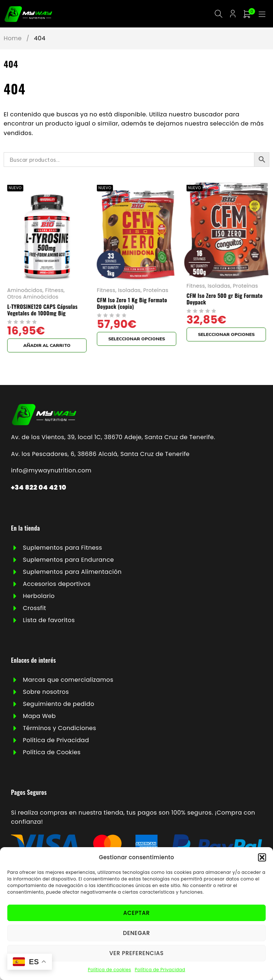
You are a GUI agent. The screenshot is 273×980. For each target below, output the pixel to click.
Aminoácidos (25, 291)
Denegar (136, 933)
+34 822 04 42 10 (39, 488)
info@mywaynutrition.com (51, 472)
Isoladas (129, 291)
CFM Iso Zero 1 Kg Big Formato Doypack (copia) (132, 304)
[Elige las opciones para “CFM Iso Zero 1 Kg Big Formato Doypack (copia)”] (137, 340)
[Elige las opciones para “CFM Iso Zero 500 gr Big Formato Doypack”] (226, 336)
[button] (262, 857)
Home (13, 39)
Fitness (55, 291)
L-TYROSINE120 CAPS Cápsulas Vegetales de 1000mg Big (42, 311)
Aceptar (136, 913)
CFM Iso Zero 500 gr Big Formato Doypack (224, 300)
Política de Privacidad (160, 970)
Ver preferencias (137, 953)
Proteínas (156, 291)
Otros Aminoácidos (33, 298)
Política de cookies (109, 970)
